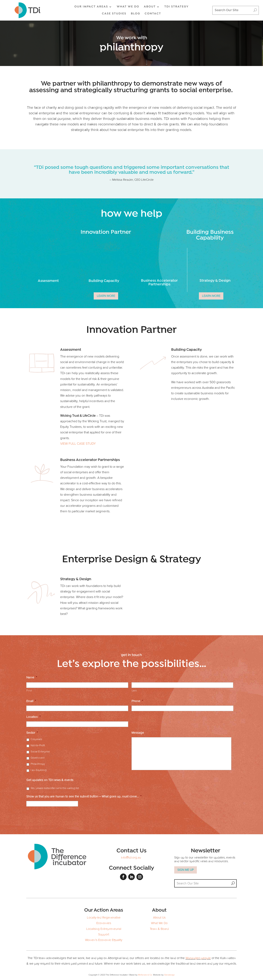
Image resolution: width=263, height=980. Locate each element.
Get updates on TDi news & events (50, 780)
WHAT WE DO (128, 7)
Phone (137, 701)
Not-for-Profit (38, 746)
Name (32, 677)
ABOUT (150, 7)
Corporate (36, 739)
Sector (32, 733)
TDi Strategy (176, 7)
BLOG (136, 14)
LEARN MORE (106, 296)
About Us (159, 918)
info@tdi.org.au (131, 858)
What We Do (159, 923)
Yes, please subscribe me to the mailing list (55, 788)
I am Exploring (39, 770)
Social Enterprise (40, 752)
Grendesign (169, 975)
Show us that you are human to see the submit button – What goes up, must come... (84, 797)
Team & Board (159, 929)
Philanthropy (38, 764)
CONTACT (153, 14)
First (29, 691)
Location (33, 717)
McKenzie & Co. (146, 975)
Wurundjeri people (198, 958)
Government (38, 758)
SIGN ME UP (186, 870)
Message (138, 733)
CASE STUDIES (114, 14)
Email (31, 701)
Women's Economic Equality (104, 940)
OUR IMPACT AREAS (91, 7)
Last (134, 691)
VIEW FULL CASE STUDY (78, 444)
